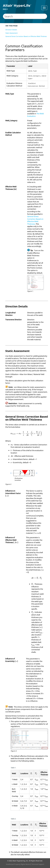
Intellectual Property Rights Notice (18, 864)
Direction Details (11, 30)
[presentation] (26, 434)
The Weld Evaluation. (35, 115)
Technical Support (38, 864)
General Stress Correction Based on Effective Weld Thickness (26, 36)
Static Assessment (12, 33)
